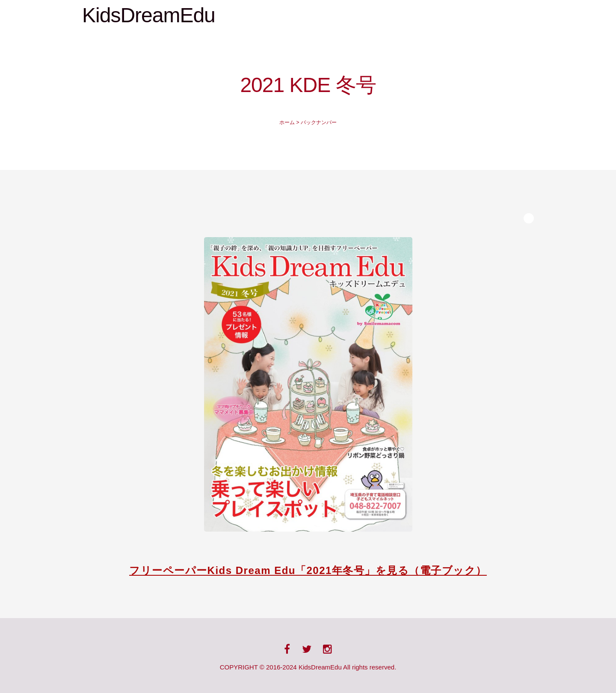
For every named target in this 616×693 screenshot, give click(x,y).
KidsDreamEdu (149, 15)
